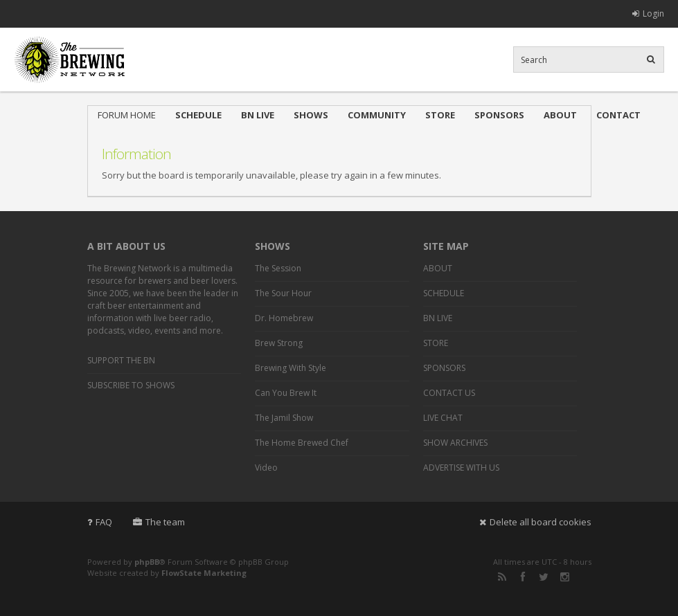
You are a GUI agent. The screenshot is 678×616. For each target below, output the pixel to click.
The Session (278, 268)
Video (266, 468)
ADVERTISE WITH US (461, 468)
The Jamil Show (284, 418)
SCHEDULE (198, 115)
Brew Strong (279, 343)
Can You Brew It (286, 393)
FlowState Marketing (204, 573)
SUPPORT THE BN (121, 360)
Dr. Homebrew (284, 318)
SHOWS (311, 115)
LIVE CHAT (443, 418)
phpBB (147, 562)
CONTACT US (449, 393)
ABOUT (560, 115)
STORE (440, 115)
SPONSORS (499, 115)
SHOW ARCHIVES (455, 443)
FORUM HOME (127, 115)
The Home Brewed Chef (302, 443)
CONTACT (618, 115)
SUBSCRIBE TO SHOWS (131, 385)
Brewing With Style (291, 368)
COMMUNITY (377, 115)
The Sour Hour (283, 293)
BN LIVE (258, 115)
